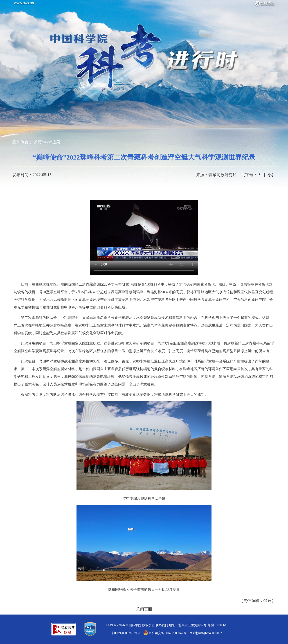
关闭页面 (144, 609)
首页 (38, 142)
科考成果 (52, 142)
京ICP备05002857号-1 (126, 633)
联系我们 (162, 625)
